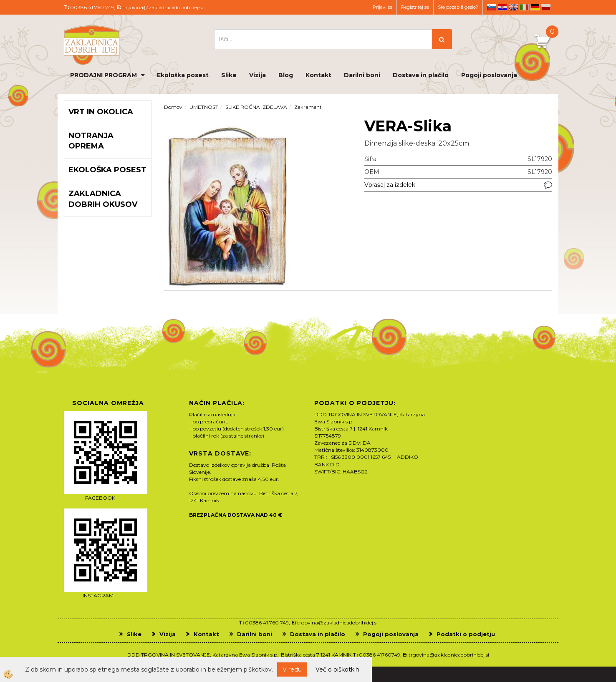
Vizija (258, 75)
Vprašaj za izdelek (390, 185)
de (535, 7)
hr (502, 7)
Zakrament (308, 107)
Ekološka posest (183, 75)
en (513, 7)
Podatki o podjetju (466, 634)
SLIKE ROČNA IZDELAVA (256, 107)
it (524, 7)
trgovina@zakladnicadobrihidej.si (163, 7)
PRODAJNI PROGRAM (104, 75)
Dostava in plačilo (421, 75)
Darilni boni (362, 75)
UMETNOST (204, 107)
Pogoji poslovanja (489, 75)
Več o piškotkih (337, 669)
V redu (292, 669)
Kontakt (318, 75)
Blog (286, 75)
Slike (229, 75)
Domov (173, 107)
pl (546, 7)
